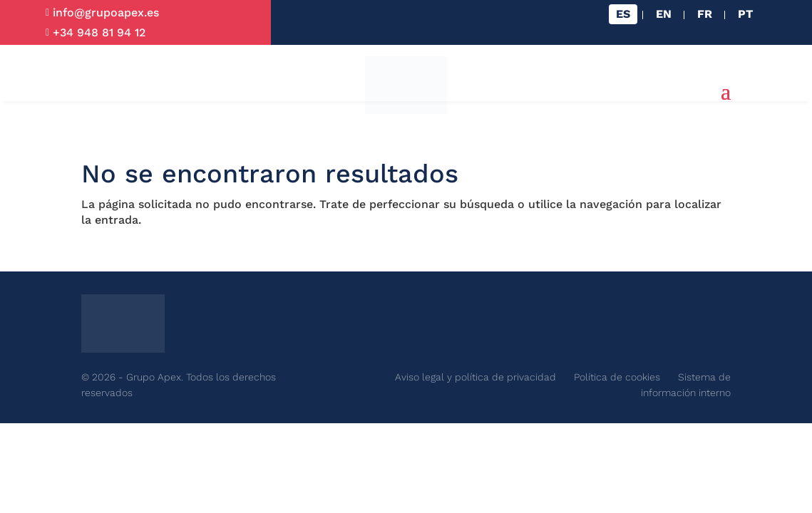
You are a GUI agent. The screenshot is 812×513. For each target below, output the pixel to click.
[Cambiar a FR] (705, 14)
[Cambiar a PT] (745, 14)
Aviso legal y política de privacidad (476, 377)
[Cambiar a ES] (623, 14)
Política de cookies (617, 377)
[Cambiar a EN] (664, 14)
